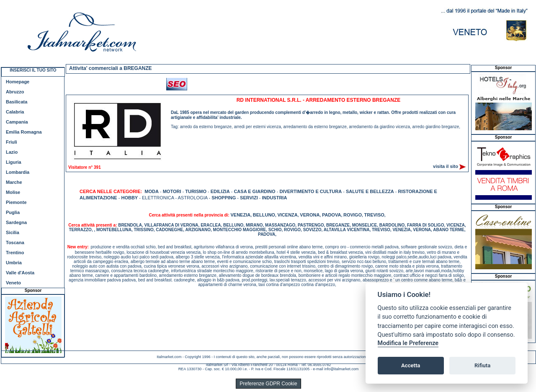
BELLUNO (264, 215)
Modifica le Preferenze (408, 343)
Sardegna (16, 222)
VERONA (310, 215)
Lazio (12, 152)
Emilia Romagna (24, 132)
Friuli (12, 142)
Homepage (18, 82)
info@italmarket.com (341, 369)
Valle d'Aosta (20, 273)
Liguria (14, 162)
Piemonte (16, 202)
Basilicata (17, 102)
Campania (17, 122)
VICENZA (287, 215)
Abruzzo (15, 92)
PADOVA (331, 215)
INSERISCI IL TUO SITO (33, 70)
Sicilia (13, 232)
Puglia (13, 212)
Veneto (13, 283)
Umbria (14, 263)
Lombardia (18, 172)
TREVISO (374, 215)
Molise (13, 192)
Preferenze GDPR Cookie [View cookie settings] (268, 384)
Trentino (15, 253)
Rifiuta (482, 365)
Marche (14, 182)
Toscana (15, 242)
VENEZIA (240, 215)
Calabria (15, 112)
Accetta (411, 365)
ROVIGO (353, 215)
